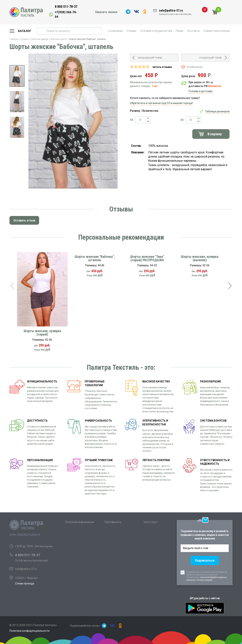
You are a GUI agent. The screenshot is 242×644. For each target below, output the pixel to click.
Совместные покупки (217, 31)
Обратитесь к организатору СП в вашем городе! (161, 103)
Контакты (194, 31)
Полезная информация (80, 522)
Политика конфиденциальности (29, 631)
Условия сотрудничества (156, 31)
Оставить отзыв (24, 220)
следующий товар (210, 57)
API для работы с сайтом (205, 598)
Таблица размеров (217, 111)
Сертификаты (113, 522)
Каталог (25, 31)
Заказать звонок (106, 12)
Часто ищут (150, 522)
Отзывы (131, 31)
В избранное (195, 67)
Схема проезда (25, 583)
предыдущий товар (150, 57)
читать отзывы (162, 67)
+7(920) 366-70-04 (66, 14)
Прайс (180, 31)
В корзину (215, 134)
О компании (115, 31)
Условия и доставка (201, 91)
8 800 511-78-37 (66, 7)
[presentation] (12, 286)
